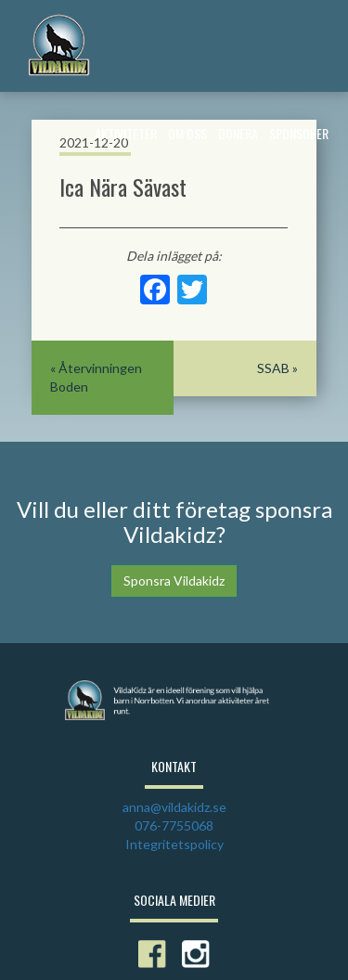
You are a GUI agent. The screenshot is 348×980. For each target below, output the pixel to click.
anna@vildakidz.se (174, 807)
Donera (238, 133)
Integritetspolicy (174, 844)
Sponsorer (299, 133)
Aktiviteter (126, 133)
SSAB (273, 368)
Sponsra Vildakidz (174, 580)
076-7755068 (174, 825)
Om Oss (187, 133)
